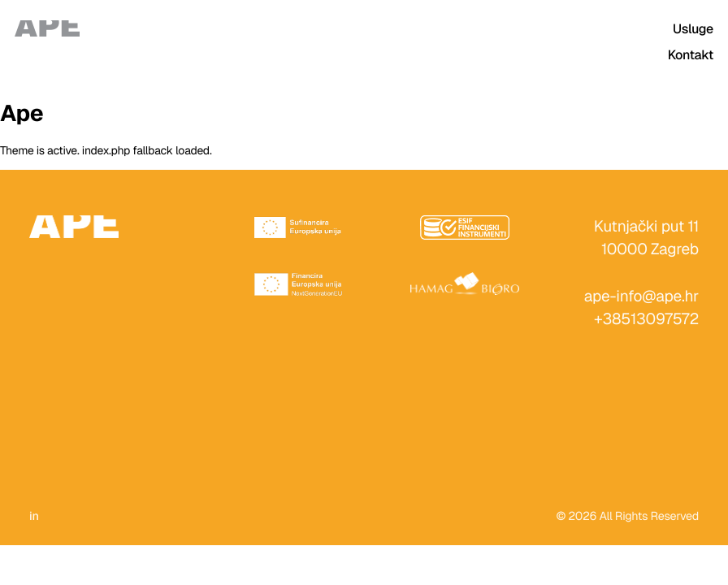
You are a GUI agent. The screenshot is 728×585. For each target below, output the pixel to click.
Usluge (693, 29)
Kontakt (691, 55)
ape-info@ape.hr (641, 296)
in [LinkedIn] (34, 517)
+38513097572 (646, 319)
